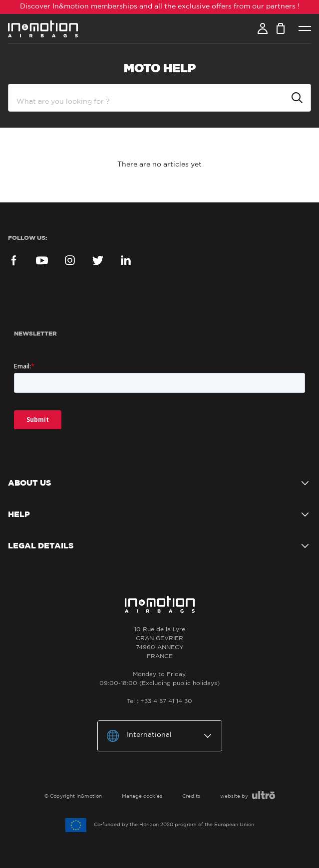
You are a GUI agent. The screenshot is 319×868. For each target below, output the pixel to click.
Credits (191, 796)
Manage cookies (142, 796)
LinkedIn (126, 260)
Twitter (98, 260)
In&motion (43, 29)
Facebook (14, 260)
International (149, 735)
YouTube (42, 260)
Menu (305, 29)
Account (263, 28)
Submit (297, 98)
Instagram (70, 260)
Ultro (264, 795)
